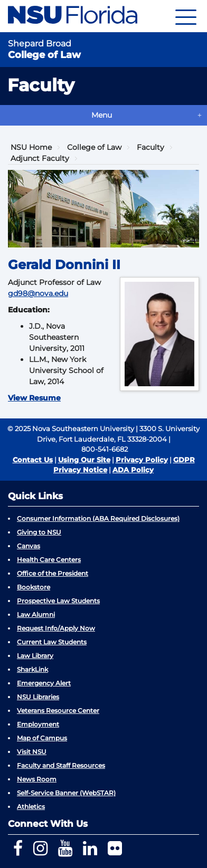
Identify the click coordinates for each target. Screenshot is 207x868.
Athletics (31, 807)
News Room (37, 779)
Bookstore (34, 587)
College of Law (94, 147)
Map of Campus (42, 738)
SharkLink (32, 669)
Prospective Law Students (58, 601)
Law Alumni (36, 614)
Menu (102, 115)
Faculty (150, 147)
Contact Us (33, 460)
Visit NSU (32, 752)
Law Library (35, 656)
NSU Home (31, 147)
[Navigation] (186, 16)
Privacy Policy (142, 460)
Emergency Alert (44, 683)
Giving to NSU (39, 532)
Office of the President (53, 573)
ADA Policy (133, 470)
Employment (38, 724)
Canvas (29, 546)
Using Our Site (84, 460)
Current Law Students (52, 642)
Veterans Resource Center (58, 710)
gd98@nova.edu (38, 293)
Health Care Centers (49, 560)
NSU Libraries (38, 697)
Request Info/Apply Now (56, 628)
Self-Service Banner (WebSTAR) (66, 793)
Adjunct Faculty (40, 158)
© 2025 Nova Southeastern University (71, 428)
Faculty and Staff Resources (61, 765)
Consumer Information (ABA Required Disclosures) (98, 518)
